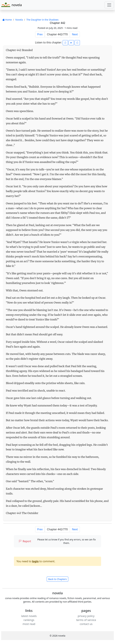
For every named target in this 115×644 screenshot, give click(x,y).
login (35, 561)
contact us (86, 624)
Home (7, 20)
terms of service (86, 620)
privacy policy (86, 616)
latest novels (29, 616)
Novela (19, 20)
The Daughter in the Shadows (42, 20)
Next (75, 34)
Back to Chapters (57, 579)
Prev (40, 34)
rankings (29, 620)
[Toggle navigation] (109, 5)
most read (29, 624)
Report (25, 541)
